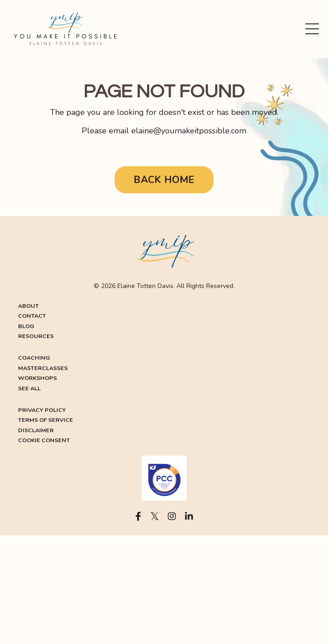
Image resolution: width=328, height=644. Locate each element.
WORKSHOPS (37, 378)
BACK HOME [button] (164, 180)
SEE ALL (29, 388)
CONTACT (32, 316)
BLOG (26, 326)
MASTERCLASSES (43, 368)
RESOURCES (36, 336)
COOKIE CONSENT (44, 440)
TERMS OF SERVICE (46, 420)
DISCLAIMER (36, 430)
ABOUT (28, 306)
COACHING (34, 358)
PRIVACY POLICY (42, 410)
